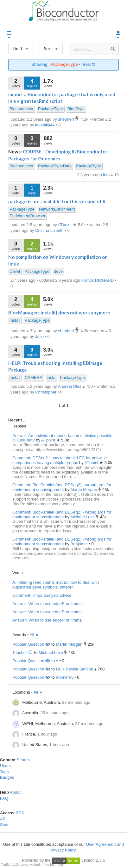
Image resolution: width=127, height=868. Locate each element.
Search (23, 760)
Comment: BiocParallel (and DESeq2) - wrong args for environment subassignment (62, 487)
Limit (21, 47)
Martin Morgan (84, 490)
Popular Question (31, 644)
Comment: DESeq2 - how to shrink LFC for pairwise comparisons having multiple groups (60, 460)
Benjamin (80, 544)
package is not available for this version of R (57, 201)
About (15, 792)
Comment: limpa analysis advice (42, 595)
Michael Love (83, 517)
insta (51, 377)
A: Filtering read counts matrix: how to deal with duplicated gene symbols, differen (56, 585)
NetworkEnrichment (57, 209)
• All (33, 635)
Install (15, 320)
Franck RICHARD (98, 280)
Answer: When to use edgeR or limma (47, 604)
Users (5, 766)
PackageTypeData (55, 166)
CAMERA (34, 377)
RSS (20, 813)
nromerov (64, 677)
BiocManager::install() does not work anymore (59, 313)
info (107, 175)
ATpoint (49, 440)
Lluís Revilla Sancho (74, 669)
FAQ (4, 798)
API (3, 819)
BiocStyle (76, 109)
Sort (51, 47)
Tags (4, 772)
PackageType (51, 109)
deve (58, 271)
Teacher (23, 653)
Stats (5, 825)
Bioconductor (22, 109)
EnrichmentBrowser (27, 216)
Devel (15, 271)
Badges (7, 777)
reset (89, 65)
